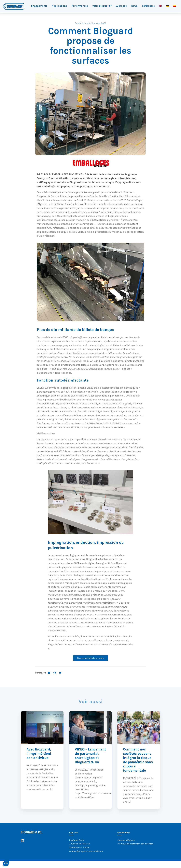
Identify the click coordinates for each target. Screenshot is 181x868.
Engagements (39, 6)
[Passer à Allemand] (168, 6)
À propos (121, 6)
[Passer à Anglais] (160, 6)
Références (148, 6)
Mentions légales (126, 840)
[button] (6, 863)
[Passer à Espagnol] (175, 6)
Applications (59, 6)
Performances (80, 6)
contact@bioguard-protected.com (86, 851)
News (134, 6)
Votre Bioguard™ (102, 6)
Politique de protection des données (135, 844)
